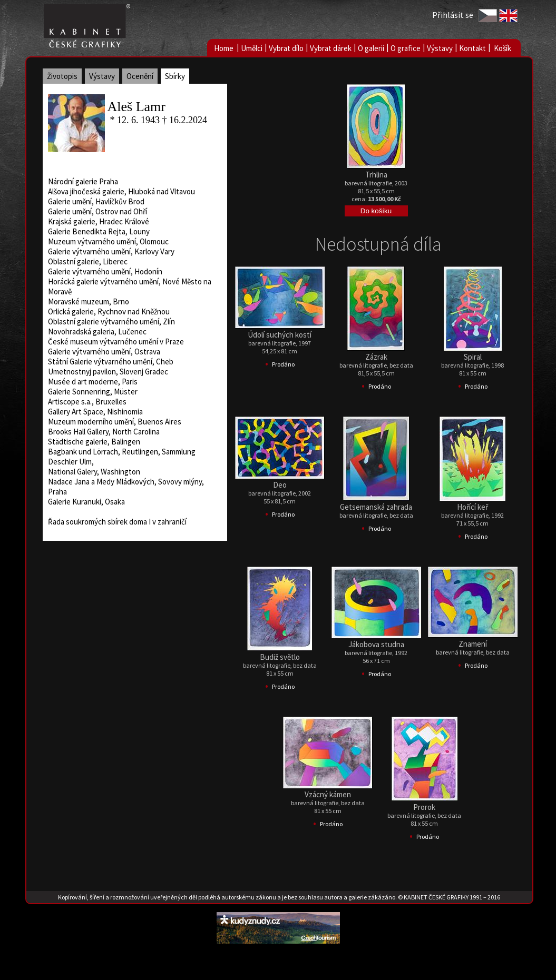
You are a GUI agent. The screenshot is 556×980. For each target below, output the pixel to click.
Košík (503, 48)
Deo (280, 485)
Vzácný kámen (328, 794)
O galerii (371, 48)
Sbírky (175, 76)
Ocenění (140, 76)
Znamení (473, 644)
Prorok (424, 807)
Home (224, 48)
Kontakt (472, 48)
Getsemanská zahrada (376, 507)
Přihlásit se (453, 15)
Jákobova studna (376, 644)
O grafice (406, 48)
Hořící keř (472, 507)
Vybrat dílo (286, 48)
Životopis (62, 76)
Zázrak (376, 357)
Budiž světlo (280, 657)
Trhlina (376, 175)
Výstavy (440, 48)
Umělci (252, 48)
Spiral (473, 357)
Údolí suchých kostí (280, 335)
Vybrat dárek (331, 48)
